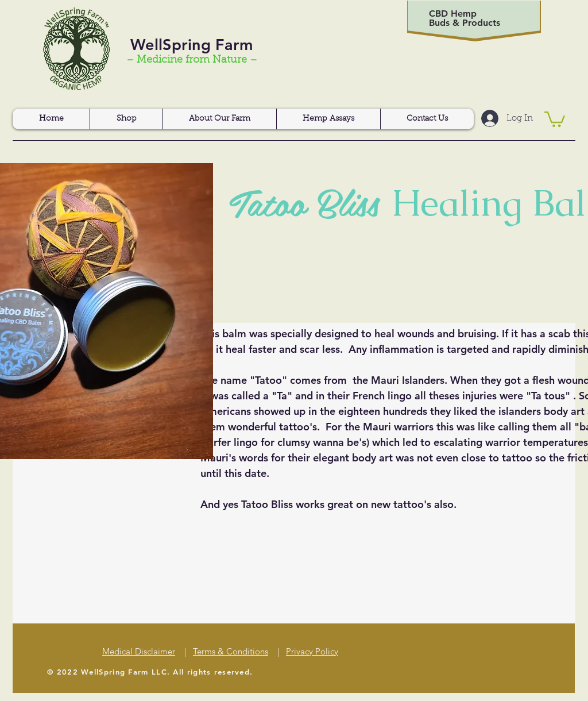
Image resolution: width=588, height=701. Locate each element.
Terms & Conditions (231, 651)
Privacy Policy (312, 651)
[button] (555, 118)
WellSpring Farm (192, 45)
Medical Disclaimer (139, 651)
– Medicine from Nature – (192, 60)
